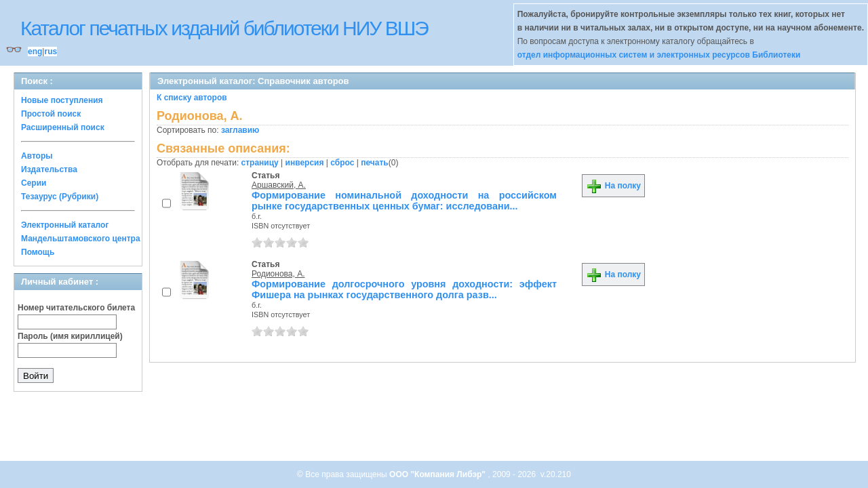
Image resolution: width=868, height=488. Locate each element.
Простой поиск (51, 114)
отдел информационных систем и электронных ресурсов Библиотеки (659, 55)
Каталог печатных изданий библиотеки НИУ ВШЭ (224, 28)
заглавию (240, 130)
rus (51, 52)
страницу (260, 163)
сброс (342, 163)
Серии (34, 183)
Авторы (37, 156)
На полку (613, 186)
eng (35, 52)
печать (375, 163)
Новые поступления (62, 100)
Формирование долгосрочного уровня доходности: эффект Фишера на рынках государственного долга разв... (404, 289)
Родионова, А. (278, 274)
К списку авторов (192, 98)
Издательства (49, 169)
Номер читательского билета (76, 308)
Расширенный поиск (63, 127)
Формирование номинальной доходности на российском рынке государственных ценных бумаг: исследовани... (404, 201)
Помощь (38, 252)
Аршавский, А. (279, 185)
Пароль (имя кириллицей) (70, 336)
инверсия (305, 163)
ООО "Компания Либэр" (438, 474)
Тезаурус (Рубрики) (60, 197)
